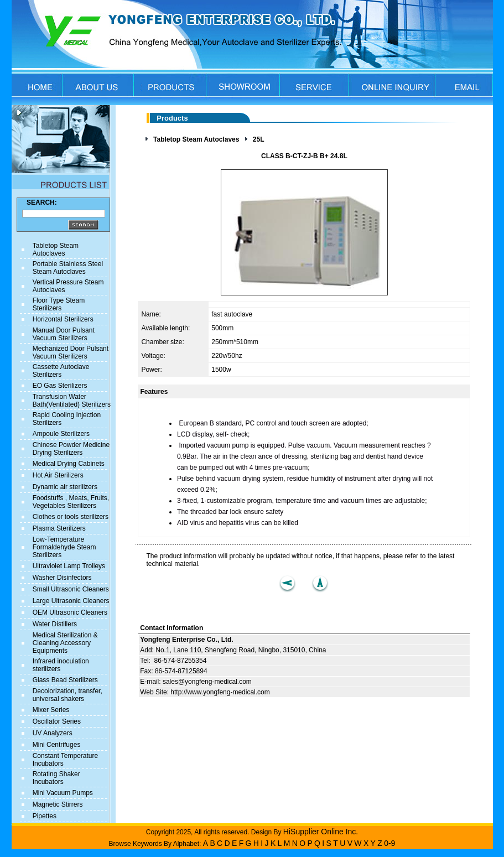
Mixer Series (51, 710)
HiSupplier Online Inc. (321, 832)
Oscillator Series (57, 721)
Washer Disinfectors (62, 578)
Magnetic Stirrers (58, 804)
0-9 (389, 843)
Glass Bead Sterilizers (65, 680)
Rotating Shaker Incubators (56, 778)
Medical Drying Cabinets (69, 464)
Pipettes (45, 816)
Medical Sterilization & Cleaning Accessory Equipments (65, 643)
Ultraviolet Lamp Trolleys (69, 566)
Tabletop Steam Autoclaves (56, 250)
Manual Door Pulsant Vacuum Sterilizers (64, 334)
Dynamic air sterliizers (65, 487)
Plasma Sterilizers (59, 528)
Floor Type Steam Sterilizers (59, 304)
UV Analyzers (53, 733)
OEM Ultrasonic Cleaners (70, 612)
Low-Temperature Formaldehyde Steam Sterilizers (64, 547)
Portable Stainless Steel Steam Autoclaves (68, 268)
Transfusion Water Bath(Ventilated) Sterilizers (72, 401)
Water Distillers (55, 624)
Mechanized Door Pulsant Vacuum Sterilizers (71, 352)
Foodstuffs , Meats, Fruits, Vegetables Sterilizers (71, 502)
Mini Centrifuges (57, 745)
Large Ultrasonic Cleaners (71, 601)
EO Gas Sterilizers (60, 386)
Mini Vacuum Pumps (63, 793)
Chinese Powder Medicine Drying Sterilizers (71, 449)
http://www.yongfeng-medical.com (220, 692)
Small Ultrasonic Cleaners (71, 589)
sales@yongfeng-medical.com (207, 682)
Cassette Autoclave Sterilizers (61, 371)
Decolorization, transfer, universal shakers (67, 695)
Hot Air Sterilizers (58, 475)
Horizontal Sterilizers (63, 319)
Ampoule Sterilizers (61, 434)
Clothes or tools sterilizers (71, 517)
